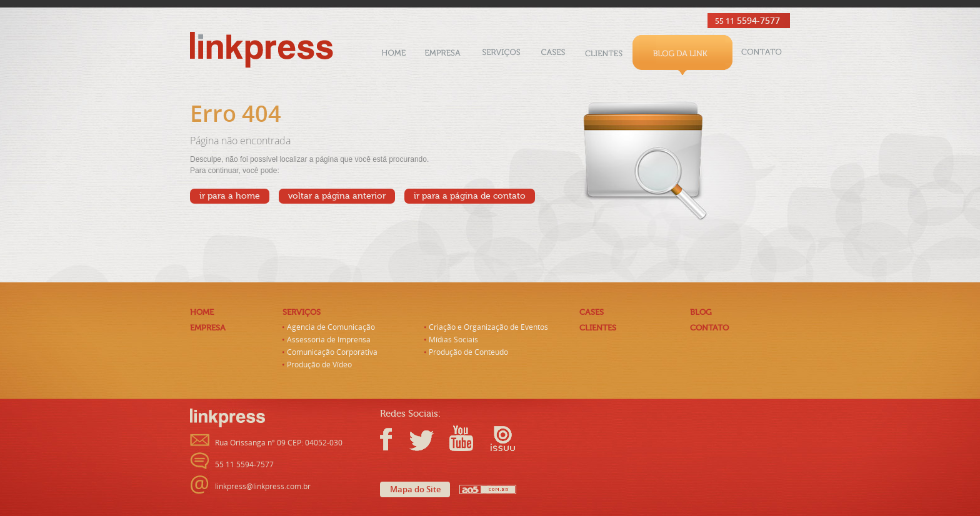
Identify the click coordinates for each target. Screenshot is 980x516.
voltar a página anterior (337, 196)
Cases (553, 55)
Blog (682, 55)
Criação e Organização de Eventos (488, 327)
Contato (761, 55)
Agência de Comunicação (331, 327)
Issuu (498, 439)
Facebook (392, 439)
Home (394, 55)
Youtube (461, 439)
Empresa (443, 55)
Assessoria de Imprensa (329, 340)
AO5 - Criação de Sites (488, 489)
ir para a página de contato (470, 196)
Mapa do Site (415, 489)
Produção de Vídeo (319, 365)
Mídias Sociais (453, 340)
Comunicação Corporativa (332, 352)
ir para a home (230, 196)
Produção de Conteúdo (468, 352)
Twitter (423, 439)
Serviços (501, 55)
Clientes (604, 55)
